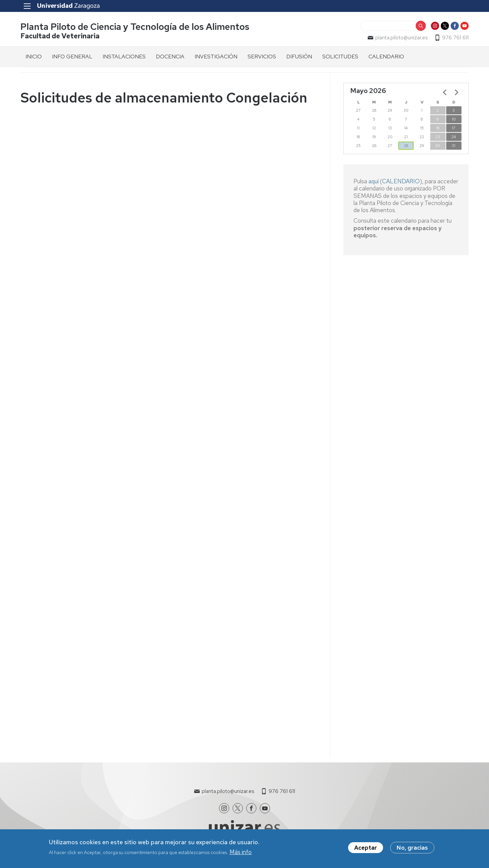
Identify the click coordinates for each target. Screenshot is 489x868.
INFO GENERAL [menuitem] (72, 57)
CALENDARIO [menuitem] (386, 57)
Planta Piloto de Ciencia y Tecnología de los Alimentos (135, 27)
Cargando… (168, 427)
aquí (374, 181)
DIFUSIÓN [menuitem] (299, 57)
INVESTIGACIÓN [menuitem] (216, 57)
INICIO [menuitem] (34, 57)
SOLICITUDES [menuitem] (340, 57)
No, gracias (412, 848)
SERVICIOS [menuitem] (262, 57)
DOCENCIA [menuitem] (170, 57)
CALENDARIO (401, 181)
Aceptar (366, 848)
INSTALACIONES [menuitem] (124, 57)
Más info (241, 852)
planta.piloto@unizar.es (401, 38)
